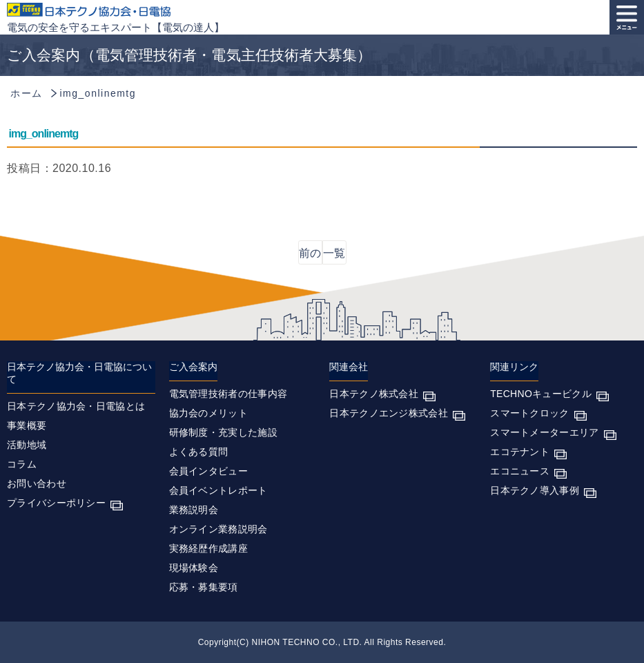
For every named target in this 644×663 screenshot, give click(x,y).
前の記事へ (310, 256)
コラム (22, 464)
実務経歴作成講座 (208, 548)
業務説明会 (194, 510)
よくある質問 (199, 452)
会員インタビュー (208, 471)
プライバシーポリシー (56, 503)
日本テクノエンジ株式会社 (389, 413)
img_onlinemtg (44, 134)
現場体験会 (194, 568)
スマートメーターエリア (544, 432)
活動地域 (27, 445)
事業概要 (27, 425)
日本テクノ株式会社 (374, 394)
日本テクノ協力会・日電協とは (76, 406)
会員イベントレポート (218, 490)
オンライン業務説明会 (218, 529)
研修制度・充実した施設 (223, 432)
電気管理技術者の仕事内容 (228, 394)
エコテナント (520, 452)
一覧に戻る (334, 256)
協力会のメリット (208, 413)
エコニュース (520, 471)
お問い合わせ (37, 483)
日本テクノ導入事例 (535, 490)
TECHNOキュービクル (541, 394)
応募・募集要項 (204, 587)
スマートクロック (529, 413)
